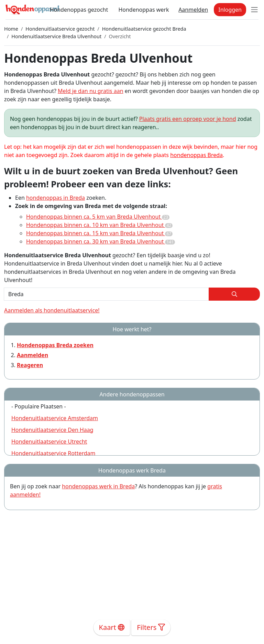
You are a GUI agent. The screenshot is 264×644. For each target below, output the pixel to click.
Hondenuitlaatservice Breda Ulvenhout (56, 36)
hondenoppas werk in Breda (98, 486)
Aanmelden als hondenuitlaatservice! (52, 310)
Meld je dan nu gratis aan (90, 91)
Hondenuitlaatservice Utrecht (49, 442)
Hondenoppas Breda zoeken (55, 345)
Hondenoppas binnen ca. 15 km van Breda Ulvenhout (99, 233)
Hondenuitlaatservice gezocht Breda (144, 29)
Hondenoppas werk (144, 10)
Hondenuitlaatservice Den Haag (52, 430)
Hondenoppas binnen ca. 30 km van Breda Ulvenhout (101, 241)
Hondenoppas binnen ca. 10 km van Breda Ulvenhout (99, 225)
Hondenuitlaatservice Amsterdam (55, 418)
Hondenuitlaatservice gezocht (60, 29)
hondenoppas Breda (196, 155)
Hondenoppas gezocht (79, 10)
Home (11, 29)
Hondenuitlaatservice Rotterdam (53, 453)
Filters (151, 627)
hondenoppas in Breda (56, 198)
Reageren (30, 365)
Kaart (112, 627)
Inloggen (230, 10)
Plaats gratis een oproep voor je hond (188, 119)
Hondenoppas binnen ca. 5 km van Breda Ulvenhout (98, 217)
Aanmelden (193, 10)
